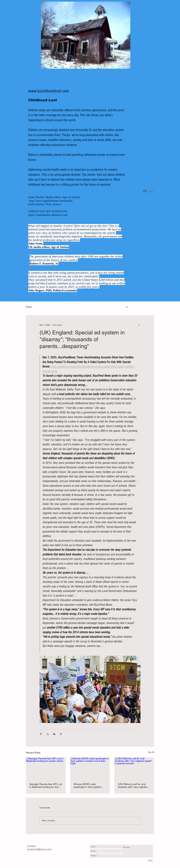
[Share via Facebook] (41, 734)
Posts (29, 307)
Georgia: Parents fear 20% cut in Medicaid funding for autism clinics (46, 786)
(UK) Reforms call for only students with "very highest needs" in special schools (132, 786)
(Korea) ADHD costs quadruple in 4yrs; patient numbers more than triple (87, 786)
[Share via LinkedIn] (54, 734)
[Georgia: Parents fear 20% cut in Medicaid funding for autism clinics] (46, 768)
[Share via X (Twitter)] (48, 734)
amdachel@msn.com (39, 850)
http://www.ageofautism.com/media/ (51, 201)
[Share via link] (61, 734)
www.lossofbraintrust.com (49, 91)
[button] (127, 307)
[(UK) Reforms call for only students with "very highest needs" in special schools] (134, 768)
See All (151, 752)
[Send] (150, 861)
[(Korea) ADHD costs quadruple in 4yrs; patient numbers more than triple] (90, 768)
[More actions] (139, 325)
